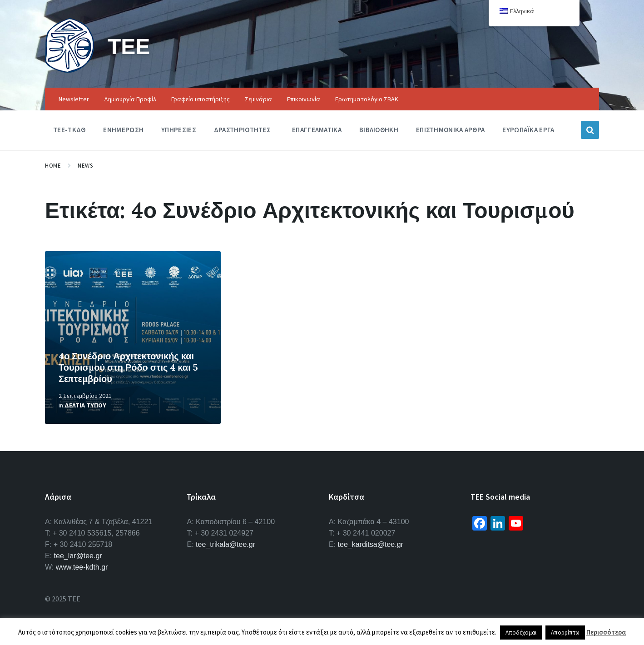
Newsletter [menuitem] (74, 99)
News (85, 166)
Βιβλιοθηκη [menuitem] (379, 130)
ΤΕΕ (129, 46)
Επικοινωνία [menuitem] (304, 99)
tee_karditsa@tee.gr (371, 544)
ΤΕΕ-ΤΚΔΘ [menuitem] (69, 130)
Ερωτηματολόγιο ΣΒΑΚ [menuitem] (367, 99)
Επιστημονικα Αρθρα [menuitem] (450, 130)
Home (53, 166)
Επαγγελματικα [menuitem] (317, 130)
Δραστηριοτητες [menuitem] (242, 130)
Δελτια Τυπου (85, 405)
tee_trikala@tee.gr (225, 544)
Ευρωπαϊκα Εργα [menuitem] (528, 130)
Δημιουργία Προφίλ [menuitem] (130, 99)
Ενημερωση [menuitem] (123, 130)
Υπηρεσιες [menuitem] (179, 130)
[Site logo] (69, 70)
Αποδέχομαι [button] (521, 633)
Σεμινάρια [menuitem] (258, 99)
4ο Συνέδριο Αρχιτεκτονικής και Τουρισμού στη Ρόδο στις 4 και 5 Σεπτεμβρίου (128, 367)
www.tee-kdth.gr (82, 567)
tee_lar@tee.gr (78, 556)
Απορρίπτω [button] (565, 633)
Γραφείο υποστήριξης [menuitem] (201, 99)
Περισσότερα (606, 632)
